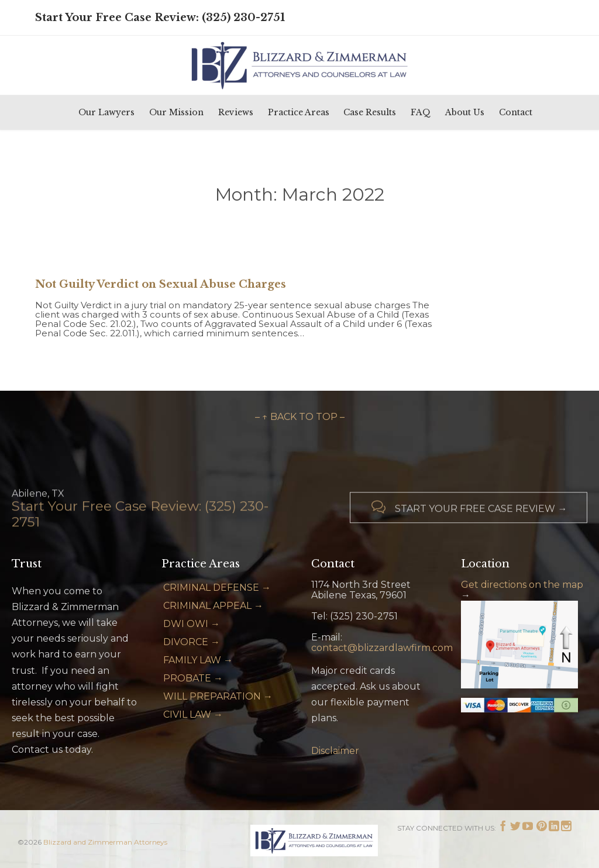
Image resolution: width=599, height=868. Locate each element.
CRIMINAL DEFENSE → (217, 588)
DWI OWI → (192, 624)
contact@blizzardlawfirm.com (382, 648)
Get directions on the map (522, 585)
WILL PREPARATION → (218, 696)
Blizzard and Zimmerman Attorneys (105, 842)
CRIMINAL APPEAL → (213, 606)
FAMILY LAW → (198, 660)
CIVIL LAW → (193, 714)
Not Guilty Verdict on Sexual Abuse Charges (161, 284)
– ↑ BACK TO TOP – (300, 417)
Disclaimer (335, 751)
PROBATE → (193, 678)
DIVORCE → (192, 642)
